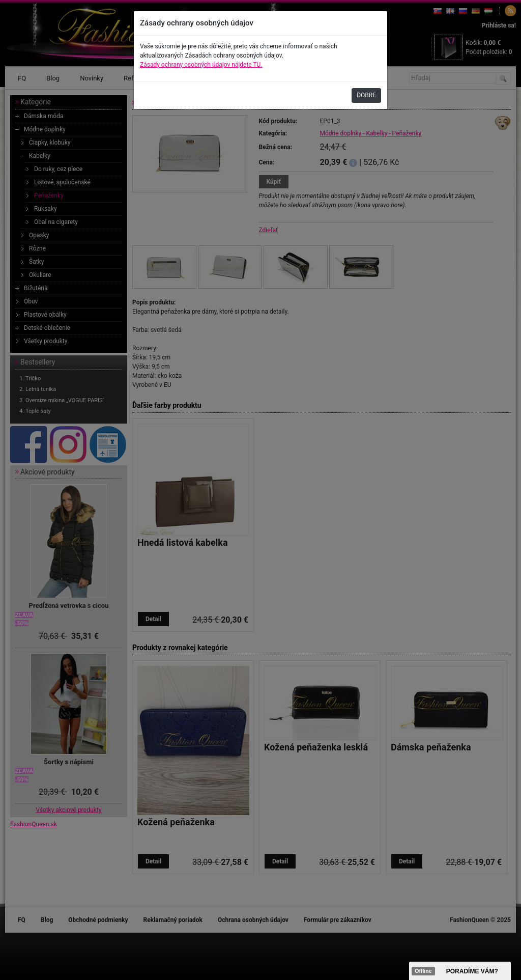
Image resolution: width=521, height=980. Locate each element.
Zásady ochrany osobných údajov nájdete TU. (201, 65)
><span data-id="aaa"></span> (460, 971)
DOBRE (366, 95)
